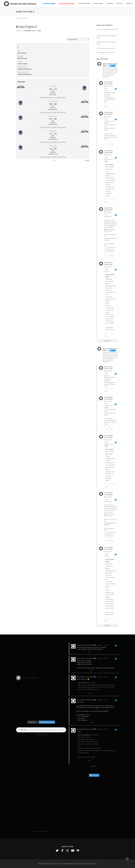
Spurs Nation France (23, 4)
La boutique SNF (84, 3)
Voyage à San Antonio (67, 3)
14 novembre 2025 (53, 101)
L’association (98, 3)
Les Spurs (110, 3)
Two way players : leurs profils (106, 52)
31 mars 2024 (53, 131)
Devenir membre (49, 3)
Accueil (18, 18)
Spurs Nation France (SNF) (109, 83)
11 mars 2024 (53, 146)
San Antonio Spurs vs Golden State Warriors (53, 112)
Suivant (87, 161)
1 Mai (106, 157)
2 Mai (106, 88)
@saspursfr (109, 86)
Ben (39, 31)
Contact (129, 3)
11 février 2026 (53, 86)
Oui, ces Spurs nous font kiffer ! (106, 48)
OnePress (65, 864)
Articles (120, 3)
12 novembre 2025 (53, 116)
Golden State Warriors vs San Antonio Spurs (53, 97)
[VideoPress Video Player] (41, 784)
